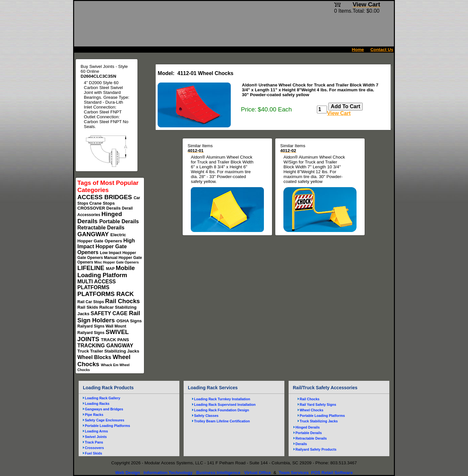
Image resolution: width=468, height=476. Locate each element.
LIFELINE (92, 268)
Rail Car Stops (91, 302)
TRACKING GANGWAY (105, 346)
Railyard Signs (91, 326)
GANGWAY (94, 234)
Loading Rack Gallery (103, 398)
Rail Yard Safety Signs (318, 405)
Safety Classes (206, 416)
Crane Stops (102, 203)
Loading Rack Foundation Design (221, 410)
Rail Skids (88, 307)
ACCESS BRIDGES (105, 197)
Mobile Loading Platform (106, 271)
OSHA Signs (129, 321)
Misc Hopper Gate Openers (117, 262)
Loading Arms (96, 431)
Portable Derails (119, 221)
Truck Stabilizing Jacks (319, 421)
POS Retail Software (332, 473)
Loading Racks (97, 404)
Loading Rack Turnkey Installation (222, 399)
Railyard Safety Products (316, 449)
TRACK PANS (115, 340)
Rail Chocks (122, 301)
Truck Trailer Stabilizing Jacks (108, 351)
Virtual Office (258, 473)
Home (358, 50)
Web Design (128, 473)
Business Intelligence (218, 473)
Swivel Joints (96, 437)
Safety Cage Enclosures (104, 420)
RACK (125, 294)
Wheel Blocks (95, 357)
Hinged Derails (308, 427)
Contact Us (382, 50)
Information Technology (168, 473)
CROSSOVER (92, 208)
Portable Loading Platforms (107, 426)
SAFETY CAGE (110, 313)
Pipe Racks (94, 415)
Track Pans (94, 442)
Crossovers (94, 448)
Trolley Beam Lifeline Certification (222, 421)
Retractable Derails (101, 228)
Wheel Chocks (312, 410)
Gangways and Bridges (104, 409)
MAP (111, 269)
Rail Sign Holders (109, 317)
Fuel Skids (93, 453)
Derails (114, 208)
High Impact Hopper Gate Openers (106, 246)
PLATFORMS (97, 294)
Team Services (293, 473)
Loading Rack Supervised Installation (225, 405)
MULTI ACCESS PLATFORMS (97, 284)
